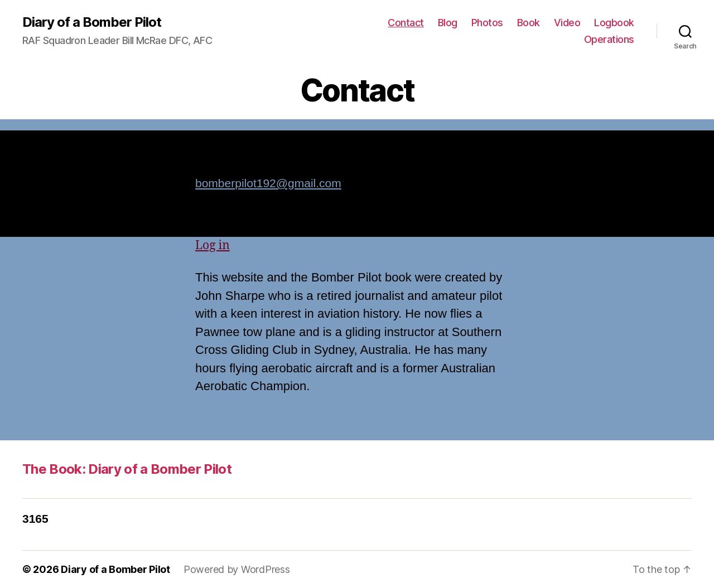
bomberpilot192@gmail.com (268, 183)
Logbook (614, 23)
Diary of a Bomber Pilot (92, 22)
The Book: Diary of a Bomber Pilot (127, 469)
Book (529, 23)
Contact (406, 23)
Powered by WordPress (237, 569)
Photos (487, 23)
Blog (448, 23)
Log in (213, 246)
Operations (609, 39)
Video (567, 23)
